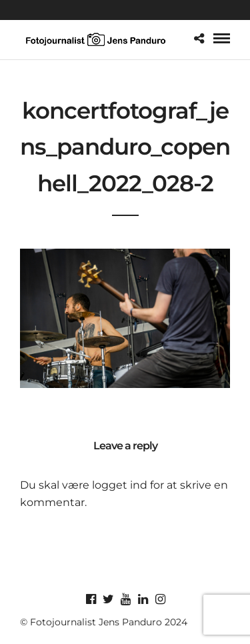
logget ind (120, 485)
